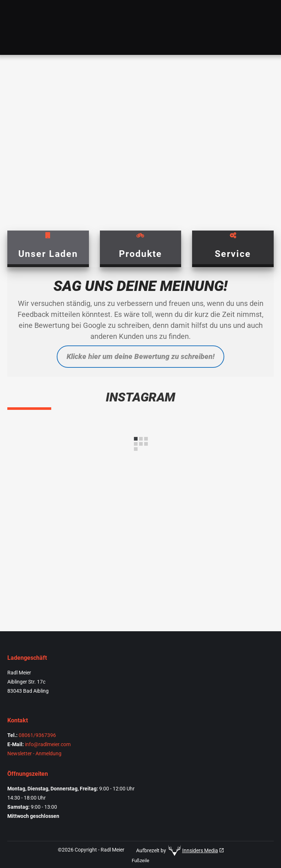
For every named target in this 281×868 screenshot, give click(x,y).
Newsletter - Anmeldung (34, 753)
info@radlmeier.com (48, 744)
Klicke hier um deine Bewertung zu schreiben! (140, 357)
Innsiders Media (200, 850)
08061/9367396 (37, 735)
